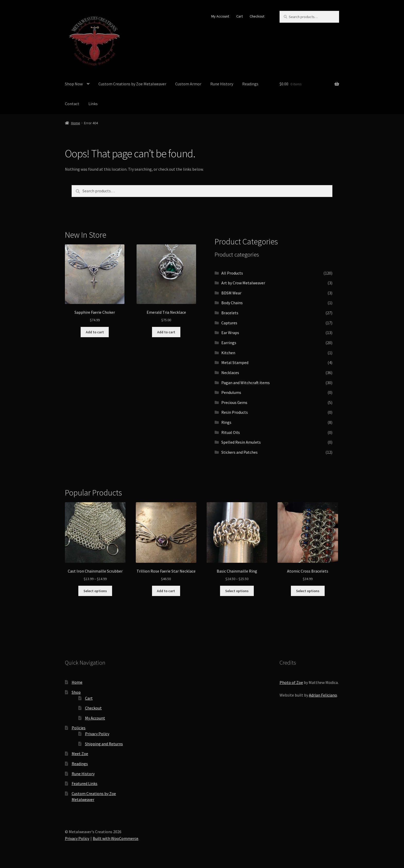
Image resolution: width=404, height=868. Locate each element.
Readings (250, 84)
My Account (220, 16)
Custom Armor (188, 84)
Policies (79, 728)
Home (76, 123)
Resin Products (235, 412)
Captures (229, 323)
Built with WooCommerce (116, 838)
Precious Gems (234, 402)
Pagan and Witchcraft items (246, 383)
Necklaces (230, 373)
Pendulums (231, 392)
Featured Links (85, 783)
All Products (232, 273)
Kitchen (228, 353)
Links (93, 104)
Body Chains (232, 303)
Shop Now (74, 84)
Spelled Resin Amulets (241, 442)
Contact (72, 104)
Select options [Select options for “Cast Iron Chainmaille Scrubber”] (95, 591)
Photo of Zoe (291, 682)
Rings (226, 422)
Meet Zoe (80, 754)
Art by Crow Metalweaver (243, 283)
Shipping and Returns (104, 744)
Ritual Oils (231, 432)
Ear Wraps (230, 333)
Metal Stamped (235, 362)
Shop (76, 692)
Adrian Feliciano (323, 695)
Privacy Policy (97, 734)
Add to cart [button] (95, 332)
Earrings (229, 343)
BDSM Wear (231, 293)
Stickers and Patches (239, 452)
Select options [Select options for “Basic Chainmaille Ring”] (237, 591)
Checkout (257, 16)
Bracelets (230, 313)
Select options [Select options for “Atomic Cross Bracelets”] (308, 591)
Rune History (222, 84)
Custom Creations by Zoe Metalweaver (132, 84)
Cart (239, 16)
